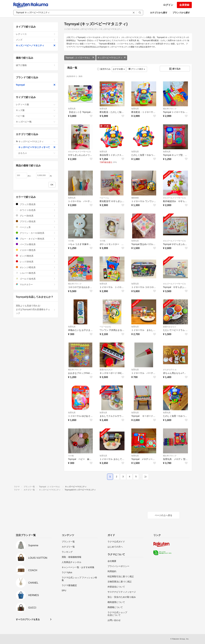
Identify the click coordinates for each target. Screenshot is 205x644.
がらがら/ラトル (170, 370)
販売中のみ (104, 69)
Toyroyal (36, 85)
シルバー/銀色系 (36, 273)
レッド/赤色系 (36, 262)
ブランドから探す (181, 13)
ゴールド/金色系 (36, 279)
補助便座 (135, 198)
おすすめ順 (119, 69)
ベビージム (104, 198)
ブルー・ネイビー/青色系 (36, 239)
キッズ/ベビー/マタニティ (112, 58)
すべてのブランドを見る (28, 619)
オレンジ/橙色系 (36, 267)
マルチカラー (36, 284)
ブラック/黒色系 (36, 204)
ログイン (168, 5)
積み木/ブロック (170, 109)
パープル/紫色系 (36, 244)
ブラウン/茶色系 (36, 221)
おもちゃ (37, 153)
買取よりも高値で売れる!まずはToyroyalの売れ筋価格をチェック (36, 309)
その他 (71, 241)
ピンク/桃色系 (36, 256)
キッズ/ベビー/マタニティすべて (37, 147)
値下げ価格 (36, 65)
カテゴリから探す (159, 13)
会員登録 (184, 5)
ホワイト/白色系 (36, 210)
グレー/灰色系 (36, 216)
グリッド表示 (137, 69)
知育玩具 (72, 109)
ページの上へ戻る (164, 515)
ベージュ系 (36, 227)
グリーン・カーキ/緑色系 (36, 233)
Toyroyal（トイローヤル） (80, 58)
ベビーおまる (105, 327)
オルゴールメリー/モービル (79, 152)
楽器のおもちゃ (170, 327)
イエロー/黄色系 (36, 250)
